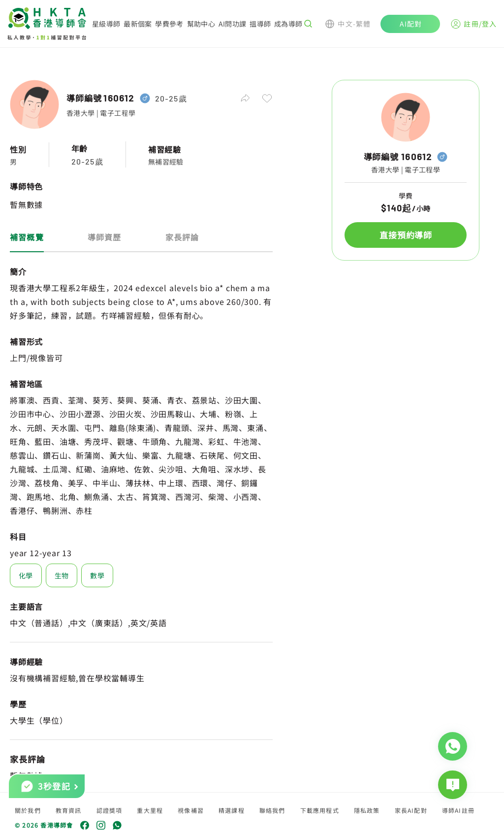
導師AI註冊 (458, 810)
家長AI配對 (411, 810)
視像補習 (191, 810)
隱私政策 (367, 810)
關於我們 (28, 810)
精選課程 (232, 810)
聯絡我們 (272, 810)
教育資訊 (69, 810)
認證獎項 (110, 810)
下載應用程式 (320, 810)
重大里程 (150, 810)
